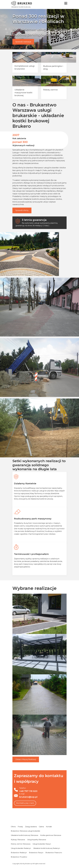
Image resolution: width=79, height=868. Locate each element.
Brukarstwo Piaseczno (54, 853)
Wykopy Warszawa (18, 840)
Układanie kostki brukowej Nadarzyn (47, 848)
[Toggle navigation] (66, 3)
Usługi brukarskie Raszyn (42, 844)
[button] (6, 29)
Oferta (13, 827)
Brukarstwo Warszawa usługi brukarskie (25, 831)
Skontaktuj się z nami (25, 803)
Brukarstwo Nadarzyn (19, 853)
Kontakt (49, 827)
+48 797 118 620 (28, 791)
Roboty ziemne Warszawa (21, 844)
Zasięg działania (31, 827)
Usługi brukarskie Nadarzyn (21, 848)
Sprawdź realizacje (23, 42)
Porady (20, 827)
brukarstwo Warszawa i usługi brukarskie (41, 168)
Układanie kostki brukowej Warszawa (39, 199)
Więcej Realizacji (26, 759)
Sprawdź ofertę (22, 210)
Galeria (41, 827)
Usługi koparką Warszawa (37, 840)
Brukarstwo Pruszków (19, 857)
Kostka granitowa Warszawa (51, 835)
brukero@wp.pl (28, 797)
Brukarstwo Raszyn (36, 853)
